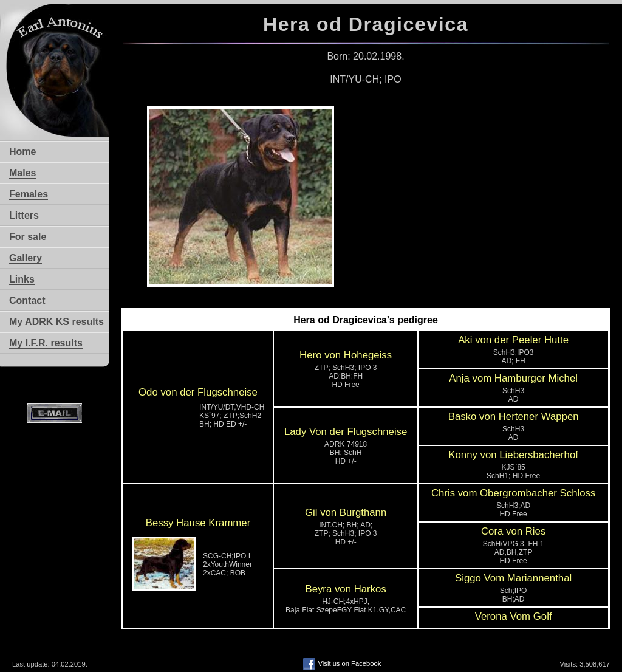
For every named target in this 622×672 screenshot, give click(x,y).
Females (29, 194)
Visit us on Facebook (342, 663)
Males (22, 173)
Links (22, 279)
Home (22, 152)
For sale (28, 237)
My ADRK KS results (56, 322)
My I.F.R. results (46, 343)
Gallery (26, 258)
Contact (27, 300)
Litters (24, 215)
